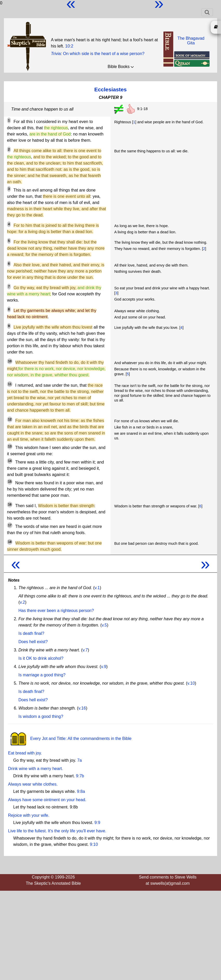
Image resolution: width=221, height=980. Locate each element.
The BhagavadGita (191, 41)
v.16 (82, 708)
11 (10, 384)
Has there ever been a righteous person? (56, 611)
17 (10, 525)
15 (10, 482)
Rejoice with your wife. (29, 815)
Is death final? (31, 633)
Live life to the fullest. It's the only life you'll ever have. (57, 831)
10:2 (69, 46)
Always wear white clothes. (33, 784)
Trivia (56, 54)
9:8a (81, 791)
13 (10, 446)
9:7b (80, 776)
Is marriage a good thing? (42, 675)
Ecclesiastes (111, 89)
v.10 (191, 683)
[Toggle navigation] (207, 12)
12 (10, 419)
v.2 (22, 602)
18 (10, 542)
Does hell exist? (33, 642)
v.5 (104, 625)
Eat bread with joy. (25, 753)
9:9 (97, 823)
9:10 (94, 844)
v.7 (85, 650)
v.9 (103, 667)
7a (80, 760)
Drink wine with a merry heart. (36, 769)
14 (10, 461)
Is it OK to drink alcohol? (41, 658)
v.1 (97, 588)
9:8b (74, 807)
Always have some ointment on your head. (47, 800)
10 (10, 361)
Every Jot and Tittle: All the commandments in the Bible (70, 739)
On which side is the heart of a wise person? (104, 54)
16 (10, 505)
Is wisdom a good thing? (41, 716)
